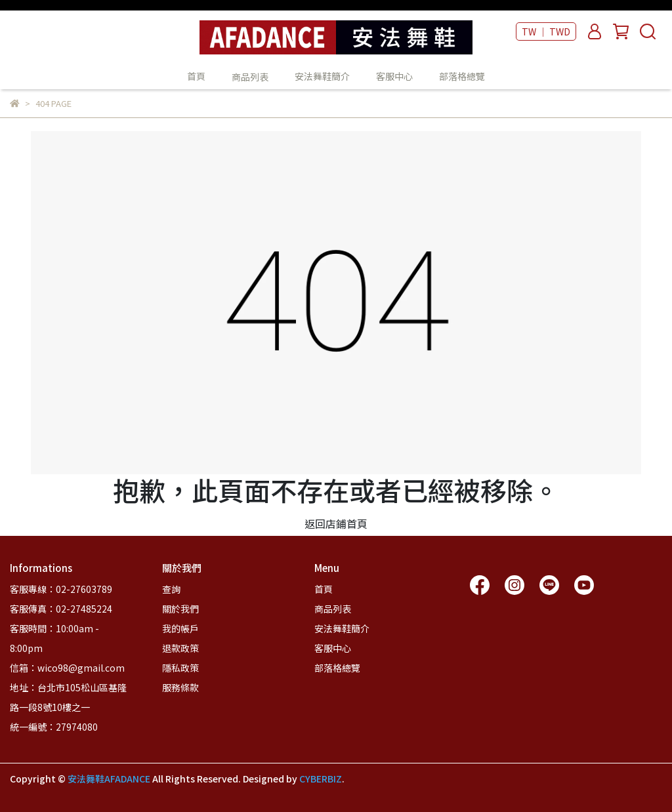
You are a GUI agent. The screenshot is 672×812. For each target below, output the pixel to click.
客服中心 (394, 76)
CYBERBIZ (321, 779)
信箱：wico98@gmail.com (67, 668)
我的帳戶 (180, 628)
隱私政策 (180, 668)
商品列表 (333, 609)
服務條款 (180, 687)
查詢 (171, 589)
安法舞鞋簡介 (322, 76)
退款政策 (180, 648)
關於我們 (180, 609)
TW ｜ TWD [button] (546, 31)
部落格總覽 (462, 76)
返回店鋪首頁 (336, 523)
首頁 (196, 76)
